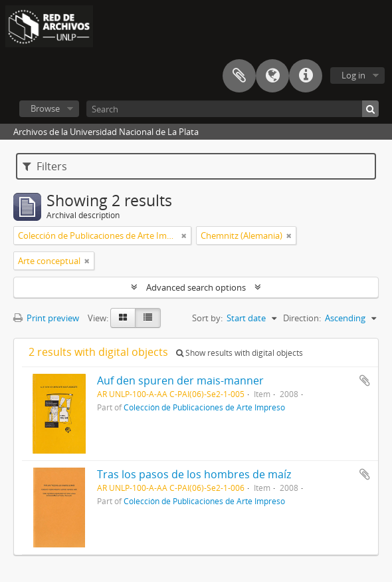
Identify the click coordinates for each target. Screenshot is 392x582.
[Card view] (123, 318)
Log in (353, 75)
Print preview (46, 318)
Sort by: (207, 318)
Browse (45, 108)
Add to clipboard (365, 380)
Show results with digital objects (240, 353)
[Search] (233, 109)
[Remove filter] (184, 235)
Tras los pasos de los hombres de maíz (194, 474)
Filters (45, 166)
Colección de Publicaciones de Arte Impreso (204, 407)
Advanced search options (196, 287)
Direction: (302, 318)
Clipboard (239, 76)
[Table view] (148, 318)
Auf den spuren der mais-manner (180, 380)
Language (272, 76)
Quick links (306, 76)
